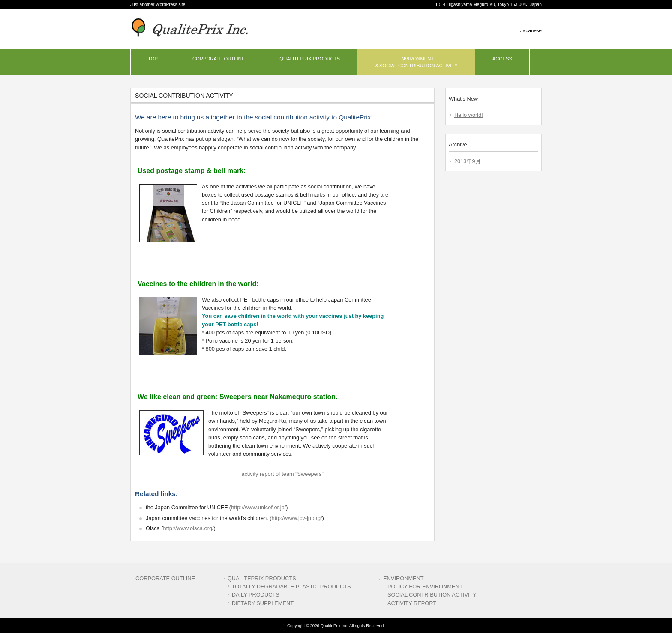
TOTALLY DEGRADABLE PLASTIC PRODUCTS (291, 587)
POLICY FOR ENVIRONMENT (425, 587)
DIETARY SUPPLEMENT (263, 603)
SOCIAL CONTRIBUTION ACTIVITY (432, 595)
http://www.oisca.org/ (189, 528)
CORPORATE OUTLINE (165, 578)
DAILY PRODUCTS (256, 595)
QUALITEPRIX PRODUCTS (262, 578)
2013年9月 (468, 161)
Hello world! (469, 115)
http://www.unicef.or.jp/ (258, 507)
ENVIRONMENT (403, 578)
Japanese (531, 30)
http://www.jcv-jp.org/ (297, 518)
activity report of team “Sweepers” (282, 474)
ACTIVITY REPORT (412, 603)
